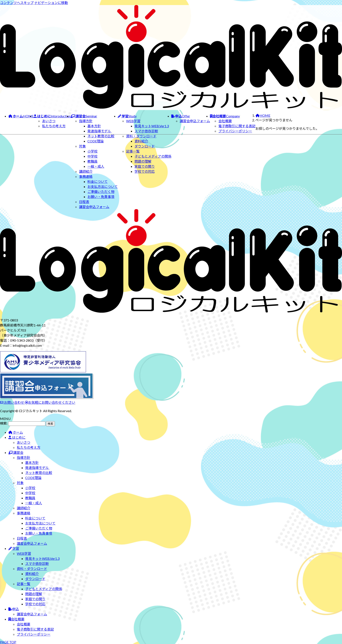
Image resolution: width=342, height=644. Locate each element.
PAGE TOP (8, 642)
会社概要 (225, 121)
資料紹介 (141, 141)
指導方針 (86, 121)
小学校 (92, 151)
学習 (14, 548)
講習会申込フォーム (94, 207)
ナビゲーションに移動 (51, 3)
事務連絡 (86, 176)
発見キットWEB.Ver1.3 (152, 126)
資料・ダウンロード (141, 136)
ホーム (16, 432)
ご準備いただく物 (101, 192)
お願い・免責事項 (101, 197)
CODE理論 (96, 141)
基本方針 (94, 126)
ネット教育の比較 (101, 136)
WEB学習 (133, 121)
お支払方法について (103, 187)
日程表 (84, 202)
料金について (98, 181)
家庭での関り (145, 166)
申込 (14, 609)
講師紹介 (86, 171)
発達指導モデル (100, 131)
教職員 (92, 161)
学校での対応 (145, 171)
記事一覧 (133, 151)
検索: (4, 423)
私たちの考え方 (54, 126)
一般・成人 (96, 166)
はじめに (17, 437)
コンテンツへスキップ (17, 3)
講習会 (16, 452)
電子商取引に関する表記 (237, 126)
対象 (82, 146)
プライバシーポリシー (235, 131)
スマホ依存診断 (146, 131)
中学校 (92, 156)
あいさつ (49, 121)
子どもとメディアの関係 (153, 156)
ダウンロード (145, 146)
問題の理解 (143, 161)
